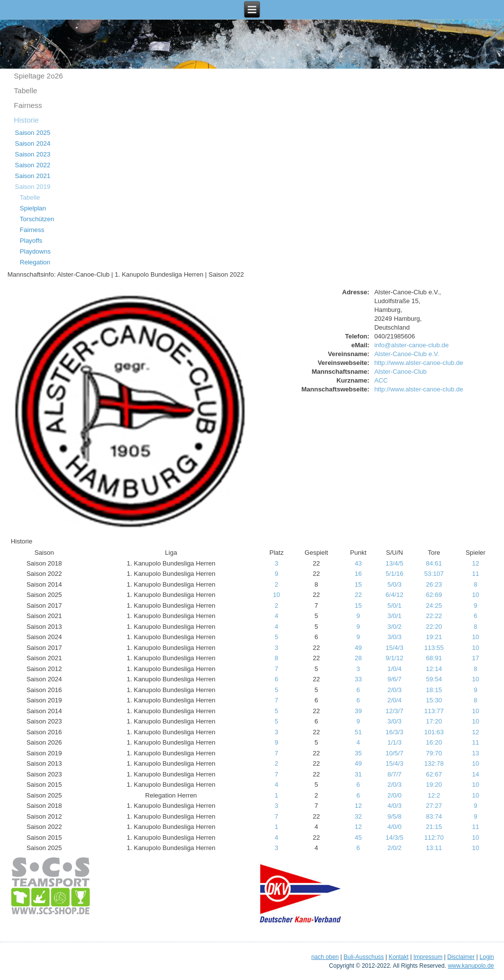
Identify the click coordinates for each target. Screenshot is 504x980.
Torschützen (37, 219)
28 (358, 658)
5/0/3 (394, 584)
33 (358, 679)
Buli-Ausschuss (364, 957)
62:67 (434, 774)
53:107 (434, 574)
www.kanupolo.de (471, 966)
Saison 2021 (32, 176)
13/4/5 (395, 563)
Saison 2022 (32, 165)
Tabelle (25, 90)
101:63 (434, 732)
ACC (381, 380)
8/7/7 (394, 774)
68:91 (434, 658)
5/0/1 (394, 606)
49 (358, 648)
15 (358, 584)
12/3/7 (395, 711)
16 (358, 574)
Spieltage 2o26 (38, 76)
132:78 (434, 763)
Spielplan (33, 208)
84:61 (434, 563)
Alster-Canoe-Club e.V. (406, 354)
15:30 (434, 700)
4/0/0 (394, 827)
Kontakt (399, 957)
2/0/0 (394, 795)
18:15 (434, 690)
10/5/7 (395, 753)
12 (476, 563)
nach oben (325, 957)
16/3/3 (395, 732)
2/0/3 (394, 690)
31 (358, 774)
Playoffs (31, 241)
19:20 (434, 785)
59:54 (434, 679)
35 (358, 753)
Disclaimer (461, 957)
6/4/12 (395, 595)
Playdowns (35, 251)
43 (358, 563)
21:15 (434, 827)
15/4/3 (395, 648)
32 (358, 816)
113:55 (434, 648)
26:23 (434, 584)
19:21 (434, 637)
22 (358, 595)
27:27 (434, 806)
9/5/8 (394, 816)
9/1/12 (395, 658)
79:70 (434, 753)
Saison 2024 (32, 143)
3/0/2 (394, 627)
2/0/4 (394, 700)
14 (476, 774)
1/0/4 (394, 669)
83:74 (434, 816)
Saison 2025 (32, 133)
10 (277, 595)
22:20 (434, 627)
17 (476, 658)
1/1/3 (394, 742)
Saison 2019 (32, 187)
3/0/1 (394, 616)
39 (358, 711)
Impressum (428, 957)
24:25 (434, 606)
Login (487, 957)
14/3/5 (395, 838)
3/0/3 (394, 637)
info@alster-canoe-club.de (411, 345)
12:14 (434, 669)
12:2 (434, 795)
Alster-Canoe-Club (400, 372)
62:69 (434, 595)
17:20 (434, 721)
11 (476, 574)
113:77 (434, 711)
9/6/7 (394, 679)
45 (358, 838)
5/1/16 (395, 574)
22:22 (434, 616)
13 (476, 753)
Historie (26, 120)
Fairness (28, 105)
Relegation (35, 262)
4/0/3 (394, 806)
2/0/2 (394, 848)
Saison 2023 (32, 154)
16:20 (434, 742)
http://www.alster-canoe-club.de (418, 363)
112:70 (434, 838)
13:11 (434, 848)
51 (358, 732)
